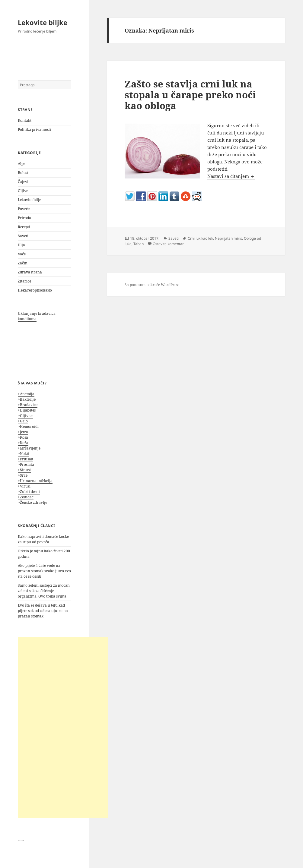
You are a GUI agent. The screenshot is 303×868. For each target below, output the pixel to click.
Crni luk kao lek (200, 238)
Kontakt (25, 120)
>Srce (23, 475)
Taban (139, 244)
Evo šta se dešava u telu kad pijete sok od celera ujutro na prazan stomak (43, 611)
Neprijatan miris (228, 238)
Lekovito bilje (29, 200)
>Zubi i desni (29, 492)
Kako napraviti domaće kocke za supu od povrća (43, 539)
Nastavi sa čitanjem (231, 176)
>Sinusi (24, 470)
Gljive (23, 191)
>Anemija (26, 394)
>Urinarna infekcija (35, 481)
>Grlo (23, 421)
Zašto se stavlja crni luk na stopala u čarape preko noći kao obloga (190, 95)
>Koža (23, 443)
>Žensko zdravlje (32, 502)
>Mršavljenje (29, 448)
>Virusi (24, 486)
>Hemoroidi (28, 426)
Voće (22, 254)
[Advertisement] (63, 727)
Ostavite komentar (168, 244)
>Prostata (26, 464)
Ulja (21, 245)
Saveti (23, 236)
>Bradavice (28, 405)
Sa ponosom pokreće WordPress (152, 285)
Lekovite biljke (43, 22)
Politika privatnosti (34, 129)
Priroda (24, 218)
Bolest (23, 173)
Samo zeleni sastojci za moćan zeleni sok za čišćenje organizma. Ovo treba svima (44, 591)
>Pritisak (26, 459)
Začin (23, 263)
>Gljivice (26, 416)
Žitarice (24, 281)
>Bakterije (27, 399)
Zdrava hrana (30, 272)
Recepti (24, 227)
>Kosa (23, 437)
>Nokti (24, 454)
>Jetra (23, 432)
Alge (21, 164)
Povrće (24, 209)
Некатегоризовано (35, 290)
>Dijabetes (27, 410)
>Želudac (26, 497)
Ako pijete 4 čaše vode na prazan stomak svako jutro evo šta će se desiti (44, 571)
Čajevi (23, 182)
